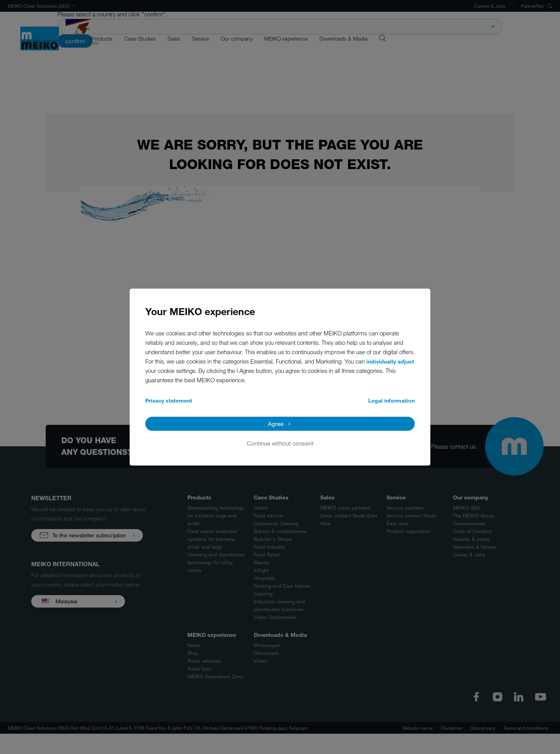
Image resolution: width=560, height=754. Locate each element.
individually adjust (390, 361)
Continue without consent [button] (280, 443)
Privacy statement (169, 400)
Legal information (391, 400)
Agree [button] (276, 424)
